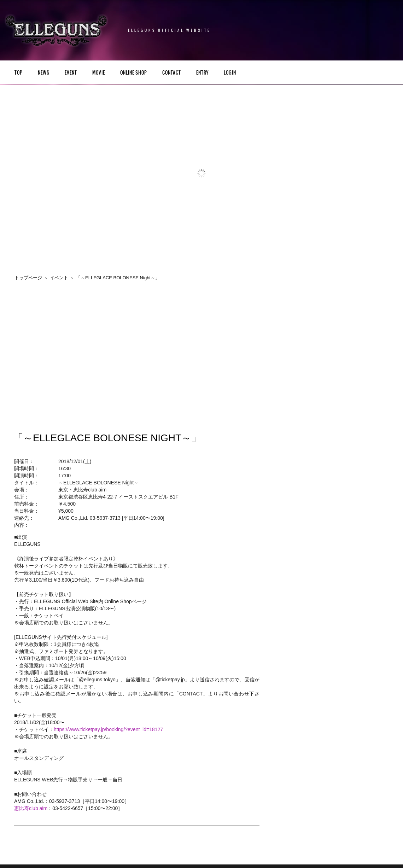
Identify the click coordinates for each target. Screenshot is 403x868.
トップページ (28, 278)
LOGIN (230, 73)
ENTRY (202, 73)
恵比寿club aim (31, 808)
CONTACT (172, 73)
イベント (59, 278)
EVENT (71, 73)
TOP (19, 73)
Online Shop (134, 73)
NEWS (44, 73)
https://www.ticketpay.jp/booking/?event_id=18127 (108, 729)
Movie (99, 73)
